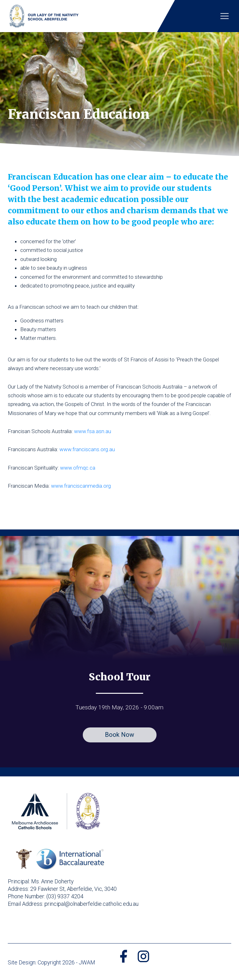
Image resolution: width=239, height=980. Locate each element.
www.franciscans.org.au (87, 449)
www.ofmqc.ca (78, 468)
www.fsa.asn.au (93, 431)
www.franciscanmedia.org (81, 486)
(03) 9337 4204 (65, 896)
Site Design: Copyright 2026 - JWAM (52, 962)
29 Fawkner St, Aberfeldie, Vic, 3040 (73, 889)
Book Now (119, 735)
